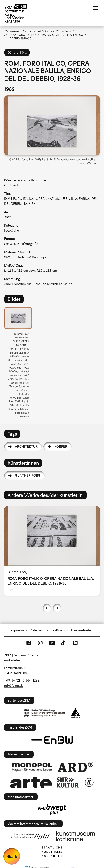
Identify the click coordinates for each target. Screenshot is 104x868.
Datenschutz (39, 630)
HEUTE (12, 856)
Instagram (40, 643)
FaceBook (29, 643)
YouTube (52, 643)
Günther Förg (28, 475)
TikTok (64, 643)
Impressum (19, 630)
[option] (20, 364)
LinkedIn (75, 643)
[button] (52, 125)
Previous (47, 608)
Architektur (26, 446)
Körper (61, 446)
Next (57, 608)
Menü (96, 8)
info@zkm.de (14, 685)
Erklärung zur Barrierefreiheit (72, 630)
